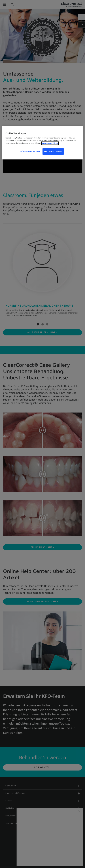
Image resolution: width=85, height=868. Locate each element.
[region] (43, 143)
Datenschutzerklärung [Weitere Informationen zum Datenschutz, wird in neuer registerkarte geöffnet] (50, 143)
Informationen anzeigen (30, 151)
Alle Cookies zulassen (53, 151)
